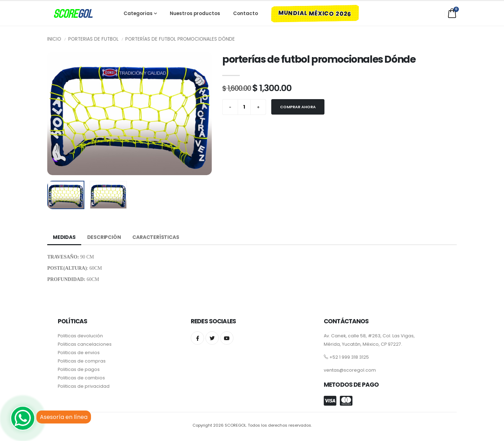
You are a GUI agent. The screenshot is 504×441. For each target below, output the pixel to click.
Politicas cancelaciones (85, 344)
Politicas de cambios (81, 378)
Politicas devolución (80, 336)
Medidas (64, 237)
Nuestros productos (195, 13)
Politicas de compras (82, 361)
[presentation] (56, 113)
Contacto (246, 13)
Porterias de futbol (93, 39)
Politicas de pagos (79, 369)
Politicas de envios (79, 353)
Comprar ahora (298, 107)
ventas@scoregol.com (350, 370)
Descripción (104, 237)
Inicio (54, 39)
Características (156, 237)
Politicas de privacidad (84, 386)
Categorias (141, 13)
